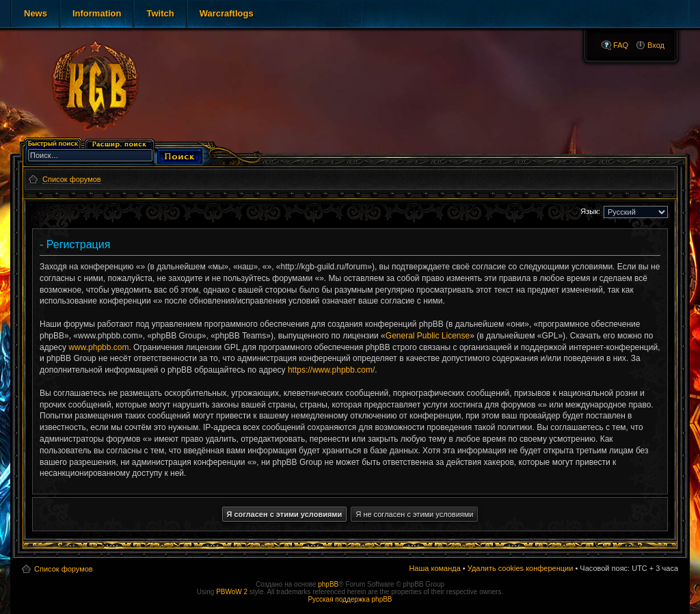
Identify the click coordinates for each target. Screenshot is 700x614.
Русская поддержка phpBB (350, 599)
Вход (656, 45)
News (36, 13)
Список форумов (64, 569)
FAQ (621, 45)
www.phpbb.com (98, 347)
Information (97, 13)
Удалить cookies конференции (521, 568)
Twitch (160, 13)
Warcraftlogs (227, 13)
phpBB (328, 584)
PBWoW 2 (232, 592)
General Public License (428, 336)
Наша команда (434, 568)
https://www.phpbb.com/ (331, 370)
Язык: (590, 211)
